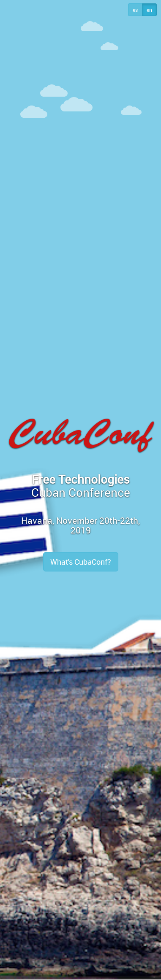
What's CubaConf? (81, 562)
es (135, 10)
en (149, 10)
